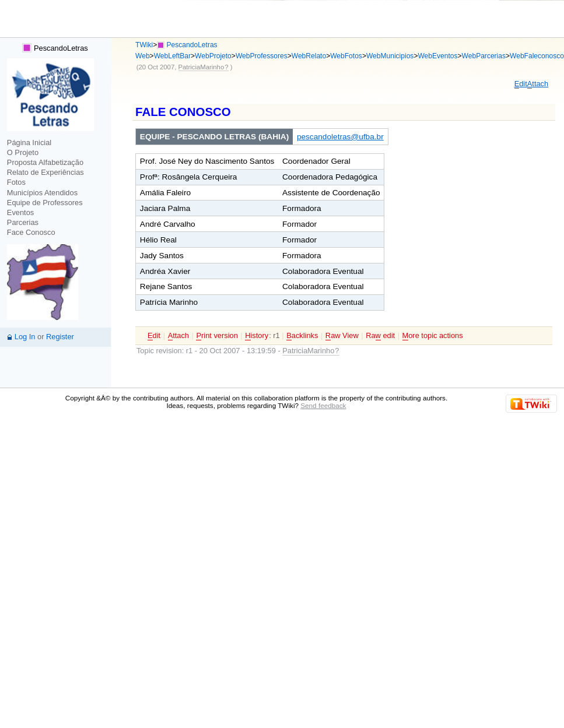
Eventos (20, 212)
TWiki (144, 45)
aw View (342, 336)
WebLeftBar (172, 56)
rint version (217, 336)
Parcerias (23, 222)
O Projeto (23, 152)
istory (257, 336)
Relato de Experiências (45, 172)
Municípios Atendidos (42, 193)
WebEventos (437, 56)
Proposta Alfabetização (45, 162)
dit (521, 84)
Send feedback (323, 405)
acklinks (302, 336)
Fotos (16, 182)
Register (60, 337)
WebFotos (346, 56)
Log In (25, 337)
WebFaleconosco (537, 56)
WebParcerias (484, 56)
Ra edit (380, 336)
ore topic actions (433, 336)
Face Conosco (31, 232)
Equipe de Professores (45, 203)
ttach (538, 84)
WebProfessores (262, 56)
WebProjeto (213, 56)
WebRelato (309, 56)
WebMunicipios (390, 56)
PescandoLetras (55, 48)
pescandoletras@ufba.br (340, 137)
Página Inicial (29, 143)
